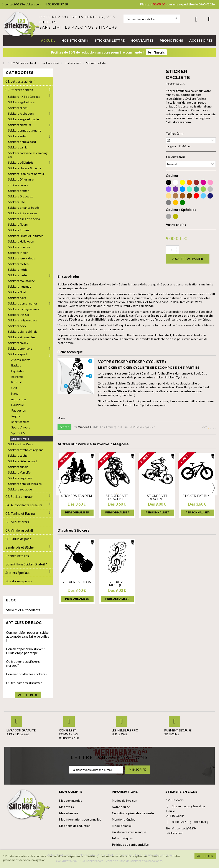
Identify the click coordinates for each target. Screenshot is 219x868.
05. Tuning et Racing (20, 513)
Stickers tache (18, 455)
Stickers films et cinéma (24, 219)
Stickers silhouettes (22, 337)
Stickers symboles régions (26, 450)
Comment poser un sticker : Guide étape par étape (25, 651)
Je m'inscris (156, 52)
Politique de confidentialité (130, 844)
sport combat (20, 422)
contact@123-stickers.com (22, 4)
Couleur (172, 176)
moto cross (19, 399)
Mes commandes (71, 800)
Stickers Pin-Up (19, 315)
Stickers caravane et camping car (28, 155)
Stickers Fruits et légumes (26, 236)
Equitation (18, 371)
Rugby (16, 416)
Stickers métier (18, 270)
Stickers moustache (21, 281)
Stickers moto (17, 275)
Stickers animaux (19, 125)
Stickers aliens (18, 108)
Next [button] (214, 488)
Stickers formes (19, 230)
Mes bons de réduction (75, 826)
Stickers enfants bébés (24, 208)
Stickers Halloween (21, 241)
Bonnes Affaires (17, 556)
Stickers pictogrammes (24, 309)
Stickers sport (18, 354)
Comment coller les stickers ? (27, 674)
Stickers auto (17, 136)
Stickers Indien (18, 253)
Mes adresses (69, 813)
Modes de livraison (125, 800)
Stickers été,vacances (23, 213)
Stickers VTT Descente (117, 497)
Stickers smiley (18, 343)
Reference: (172, 84)
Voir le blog (28, 695)
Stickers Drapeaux (20, 196)
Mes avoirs (67, 807)
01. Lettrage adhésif (20, 81)
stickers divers (18, 185)
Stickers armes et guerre (25, 130)
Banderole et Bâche (20, 547)
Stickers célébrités (21, 162)
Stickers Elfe (16, 202)
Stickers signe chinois (23, 331)
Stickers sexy (17, 326)
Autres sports (21, 360)
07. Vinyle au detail (19, 530)
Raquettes (19, 410)
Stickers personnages (23, 303)
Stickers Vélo (20, 439)
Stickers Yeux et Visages (25, 484)
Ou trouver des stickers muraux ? (23, 663)
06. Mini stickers (17, 522)
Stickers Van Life (19, 472)
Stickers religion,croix (22, 320)
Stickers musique (117, 584)
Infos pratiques (122, 838)
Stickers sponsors (20, 348)
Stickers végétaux (20, 478)
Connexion (196, 19)
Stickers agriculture (21, 102)
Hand (15, 393)
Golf (14, 388)
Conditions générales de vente (133, 813)
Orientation (175, 157)
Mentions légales (124, 819)
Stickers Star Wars (21, 444)
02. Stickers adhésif (19, 90)
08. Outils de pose (18, 539)
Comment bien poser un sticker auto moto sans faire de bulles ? (28, 636)
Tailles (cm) (175, 133)
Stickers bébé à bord (22, 142)
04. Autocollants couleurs (24, 505)
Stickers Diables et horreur (26, 174)
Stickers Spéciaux (18, 573)
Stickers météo (18, 264)
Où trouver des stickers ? (24, 683)
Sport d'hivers (21, 427)
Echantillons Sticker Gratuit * (26, 564)
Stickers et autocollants (23, 610)
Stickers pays (17, 298)
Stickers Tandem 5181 (77, 497)
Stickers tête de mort (23, 461)
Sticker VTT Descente (157, 497)
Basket (16, 365)
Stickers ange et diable (23, 119)
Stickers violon (77, 582)
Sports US (18, 433)
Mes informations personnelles (80, 819)
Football (17, 382)
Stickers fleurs (18, 224)
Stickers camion (19, 147)
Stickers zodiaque (20, 489)
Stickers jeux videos (21, 258)
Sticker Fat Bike (197, 496)
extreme (17, 377)
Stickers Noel (17, 292)
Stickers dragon (19, 191)
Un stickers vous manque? (130, 832)
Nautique (18, 405)
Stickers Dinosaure (21, 179)
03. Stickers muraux (19, 497)
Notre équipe (121, 807)
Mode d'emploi (122, 826)
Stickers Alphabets (21, 113)
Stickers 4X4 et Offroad (24, 97)
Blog (11, 600)
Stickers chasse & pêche (25, 168)
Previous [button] (60, 488)
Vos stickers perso (19, 581)
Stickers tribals (18, 467)
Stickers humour (19, 247)
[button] (75, 41)
